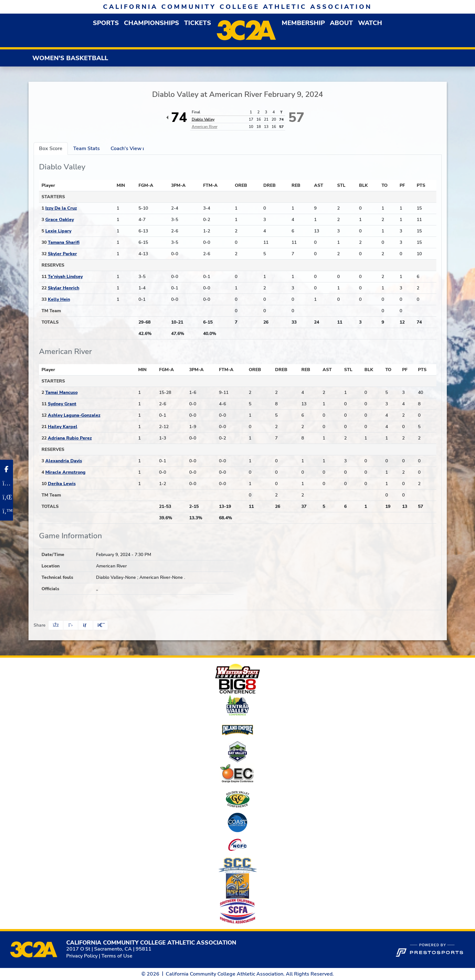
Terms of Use (117, 956)
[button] (106, 23)
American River (205, 127)
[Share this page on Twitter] (71, 625)
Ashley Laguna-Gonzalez (74, 415)
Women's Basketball (70, 58)
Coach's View (129, 149)
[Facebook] (6, 469)
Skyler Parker (62, 254)
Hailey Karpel (63, 427)
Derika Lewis (62, 484)
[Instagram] (6, 483)
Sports (106, 23)
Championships (151, 23)
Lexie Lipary (58, 231)
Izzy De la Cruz (61, 208)
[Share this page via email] (86, 625)
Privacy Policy (82, 956)
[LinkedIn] (6, 497)
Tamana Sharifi (64, 242)
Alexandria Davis (64, 461)
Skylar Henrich (64, 288)
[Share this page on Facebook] (56, 625)
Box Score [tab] (51, 149)
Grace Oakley (60, 220)
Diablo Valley (203, 119)
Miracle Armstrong (65, 472)
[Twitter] (6, 511)
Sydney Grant (62, 404)
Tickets (198, 23)
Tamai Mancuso (61, 392)
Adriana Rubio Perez (70, 438)
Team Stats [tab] (87, 149)
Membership (303, 23)
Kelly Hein (59, 299)
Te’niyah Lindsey (65, 277)
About (341, 23)
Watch (370, 23)
